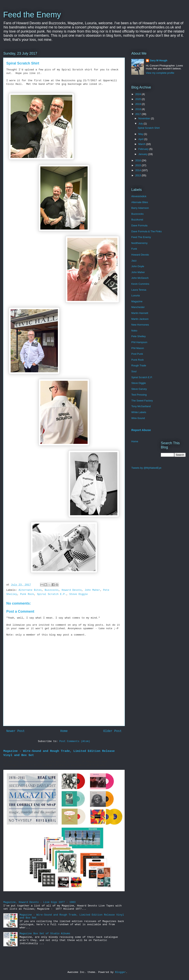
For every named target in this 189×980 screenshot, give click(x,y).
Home (64, 731)
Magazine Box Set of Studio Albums (45, 934)
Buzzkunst (137, 220)
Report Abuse (141, 430)
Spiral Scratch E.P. (52, 594)
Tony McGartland (141, 406)
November (145, 118)
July (141, 124)
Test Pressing (139, 395)
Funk (134, 249)
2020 (139, 99)
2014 (139, 170)
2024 (139, 94)
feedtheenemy (139, 243)
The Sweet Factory (142, 401)
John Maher (92, 590)
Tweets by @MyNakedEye (146, 468)
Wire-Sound (138, 418)
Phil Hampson (139, 342)
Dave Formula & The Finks (146, 231)
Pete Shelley (139, 336)
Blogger (121, 972)
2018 (139, 109)
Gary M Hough (159, 60)
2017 (139, 114)
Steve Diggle (79, 594)
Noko (134, 331)
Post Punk (137, 354)
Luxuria (136, 295)
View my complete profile (160, 73)
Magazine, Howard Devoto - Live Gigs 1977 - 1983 (39, 902)
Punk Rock (27, 594)
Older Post (112, 731)
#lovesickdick (139, 196)
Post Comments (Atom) (75, 741)
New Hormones (140, 325)
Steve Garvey (139, 389)
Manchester (138, 307)
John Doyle (138, 266)
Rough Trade (139, 365)
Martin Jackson (140, 319)
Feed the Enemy (32, 15)
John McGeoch (140, 278)
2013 (139, 175)
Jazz (134, 261)
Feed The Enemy (141, 237)
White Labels (139, 412)
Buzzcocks (52, 590)
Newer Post (16, 731)
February (144, 149)
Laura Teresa (139, 290)
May (141, 134)
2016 (139, 160)
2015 (139, 165)
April (141, 139)
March (142, 144)
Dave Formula (139, 225)
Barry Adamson (140, 208)
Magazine (137, 301)
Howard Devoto (72, 590)
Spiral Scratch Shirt (149, 128)
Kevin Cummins (140, 284)
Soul (134, 371)
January (143, 154)
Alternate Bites (30, 590)
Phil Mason (138, 348)
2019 (139, 104)
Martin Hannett (140, 313)
